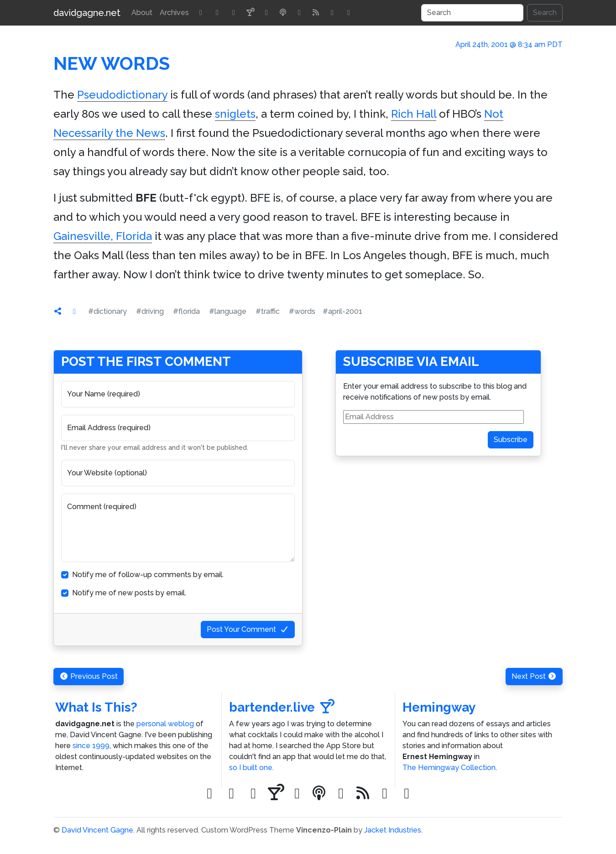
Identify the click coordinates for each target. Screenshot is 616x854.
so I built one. (251, 768)
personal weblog (165, 724)
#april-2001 (342, 311)
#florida (186, 311)
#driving (150, 311)
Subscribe (511, 440)
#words (302, 311)
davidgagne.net (87, 13)
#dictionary (107, 311)
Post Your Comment (248, 629)
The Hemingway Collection (449, 768)
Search (545, 13)
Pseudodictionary (122, 95)
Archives (174, 13)
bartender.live (282, 707)
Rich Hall (414, 114)
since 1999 (91, 746)
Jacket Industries (393, 830)
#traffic (268, 311)
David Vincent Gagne (97, 830)
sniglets (235, 114)
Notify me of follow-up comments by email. (148, 575)
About (142, 13)
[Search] (472, 13)
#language (228, 311)
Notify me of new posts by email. (129, 593)
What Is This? (96, 707)
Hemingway (439, 707)
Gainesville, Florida (103, 236)
